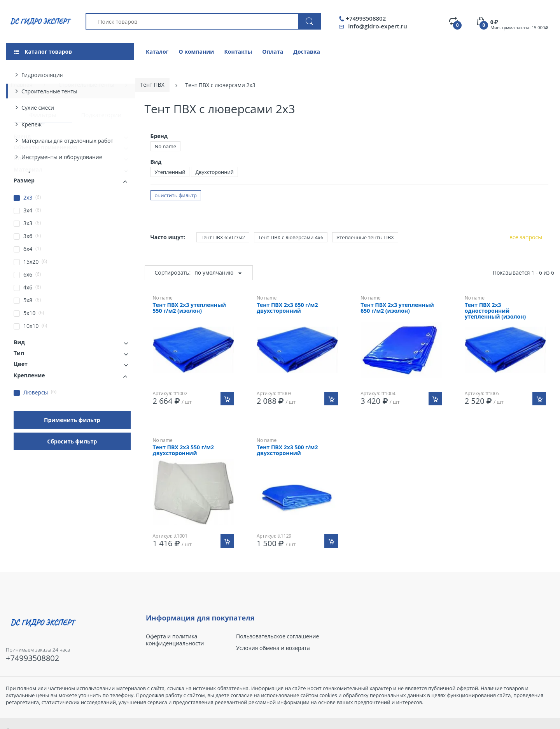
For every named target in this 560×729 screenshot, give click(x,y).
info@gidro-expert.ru (377, 26)
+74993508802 (366, 18)
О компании (196, 52)
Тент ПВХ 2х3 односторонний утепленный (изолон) (495, 311)
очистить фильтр (176, 195)
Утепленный (170, 172)
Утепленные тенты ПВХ (365, 237)
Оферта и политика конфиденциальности (175, 640)
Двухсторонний (214, 172)
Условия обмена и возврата (273, 648)
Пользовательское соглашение (277, 636)
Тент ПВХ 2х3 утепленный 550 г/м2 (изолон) (190, 308)
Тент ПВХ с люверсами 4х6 (291, 237)
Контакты (238, 52)
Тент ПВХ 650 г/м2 (223, 237)
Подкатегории (101, 115)
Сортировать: (173, 272)
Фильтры (43, 115)
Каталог (157, 52)
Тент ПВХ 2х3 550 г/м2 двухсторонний (184, 450)
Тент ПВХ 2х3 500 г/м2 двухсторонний (287, 450)
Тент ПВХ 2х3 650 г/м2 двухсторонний (287, 308)
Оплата (273, 52)
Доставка (307, 52)
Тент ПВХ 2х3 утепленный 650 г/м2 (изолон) (397, 308)
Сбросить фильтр (72, 441)
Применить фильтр (72, 420)
